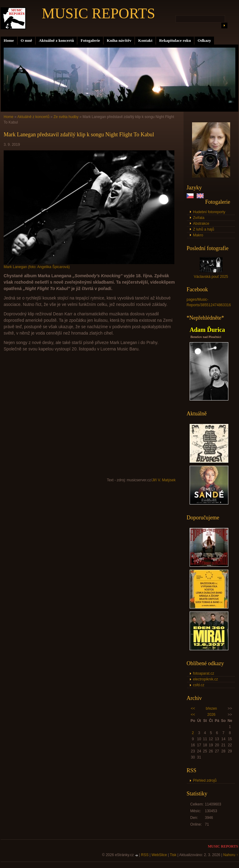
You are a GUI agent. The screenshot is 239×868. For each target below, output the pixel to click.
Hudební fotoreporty (209, 212)
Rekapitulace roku (175, 40)
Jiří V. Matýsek (164, 480)
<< (193, 708)
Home (9, 40)
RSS (145, 855)
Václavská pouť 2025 (211, 277)
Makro (198, 235)
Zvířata (199, 218)
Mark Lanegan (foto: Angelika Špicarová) (37, 267)
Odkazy (204, 40)
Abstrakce (201, 224)
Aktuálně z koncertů (56, 40)
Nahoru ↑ (231, 855)
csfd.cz (199, 685)
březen (211, 708)
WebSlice (159, 855)
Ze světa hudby (66, 117)
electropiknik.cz (205, 679)
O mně (27, 40)
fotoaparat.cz (203, 673)
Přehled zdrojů (205, 780)
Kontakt (145, 40)
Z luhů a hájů (203, 229)
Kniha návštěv (119, 40)
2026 (211, 715)
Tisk (173, 855)
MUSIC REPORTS (98, 13)
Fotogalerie (90, 40)
